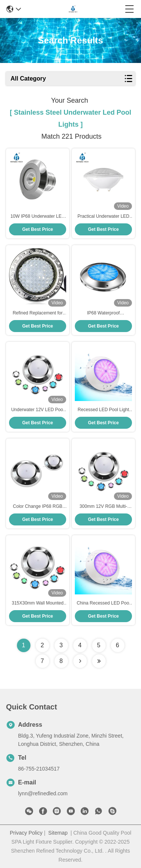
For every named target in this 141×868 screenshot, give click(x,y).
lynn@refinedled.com (43, 793)
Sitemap (58, 833)
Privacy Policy (26, 833)
